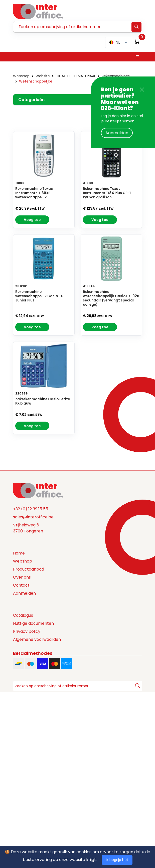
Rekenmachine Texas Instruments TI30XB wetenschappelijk (34, 193)
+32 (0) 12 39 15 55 (31, 509)
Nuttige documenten (33, 623)
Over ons (22, 577)
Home (19, 553)
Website (43, 76)
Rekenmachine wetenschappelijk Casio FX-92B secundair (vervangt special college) (111, 298)
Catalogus (23, 615)
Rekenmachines (116, 76)
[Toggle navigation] (137, 57)
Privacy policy (27, 631)
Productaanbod (29, 569)
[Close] (142, 90)
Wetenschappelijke (36, 81)
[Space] (38, 490)
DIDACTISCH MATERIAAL (76, 76)
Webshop (21, 76)
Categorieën (31, 100)
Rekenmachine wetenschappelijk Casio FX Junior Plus (39, 296)
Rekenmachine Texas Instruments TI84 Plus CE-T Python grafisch (107, 193)
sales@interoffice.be (33, 517)
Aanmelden (117, 133)
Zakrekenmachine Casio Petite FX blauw (43, 401)
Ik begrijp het (117, 860)
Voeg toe (32, 220)
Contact (21, 585)
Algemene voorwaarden (37, 639)
